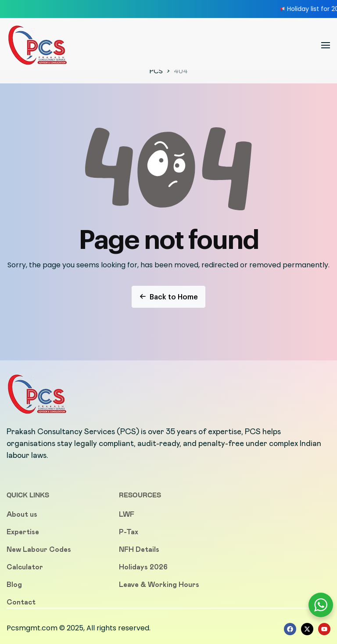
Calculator (25, 567)
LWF (127, 514)
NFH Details (139, 549)
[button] (326, 45)
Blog (14, 585)
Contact (21, 602)
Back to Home (168, 297)
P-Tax (129, 532)
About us (22, 514)
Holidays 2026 (143, 567)
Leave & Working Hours (159, 585)
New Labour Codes (39, 549)
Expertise (23, 532)
